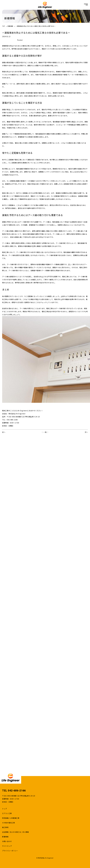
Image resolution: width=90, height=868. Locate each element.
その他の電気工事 (9, 823)
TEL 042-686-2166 (14, 791)
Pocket (20, 40)
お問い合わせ (7, 841)
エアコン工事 (7, 813)
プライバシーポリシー (10, 851)
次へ (86, 432)
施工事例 (5, 827)
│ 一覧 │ (45, 432)
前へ (4, 432)
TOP (4, 26)
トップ (5, 809)
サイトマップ (7, 846)
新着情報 (10, 26)
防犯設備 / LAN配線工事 (11, 818)
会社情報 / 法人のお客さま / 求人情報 (15, 832)
